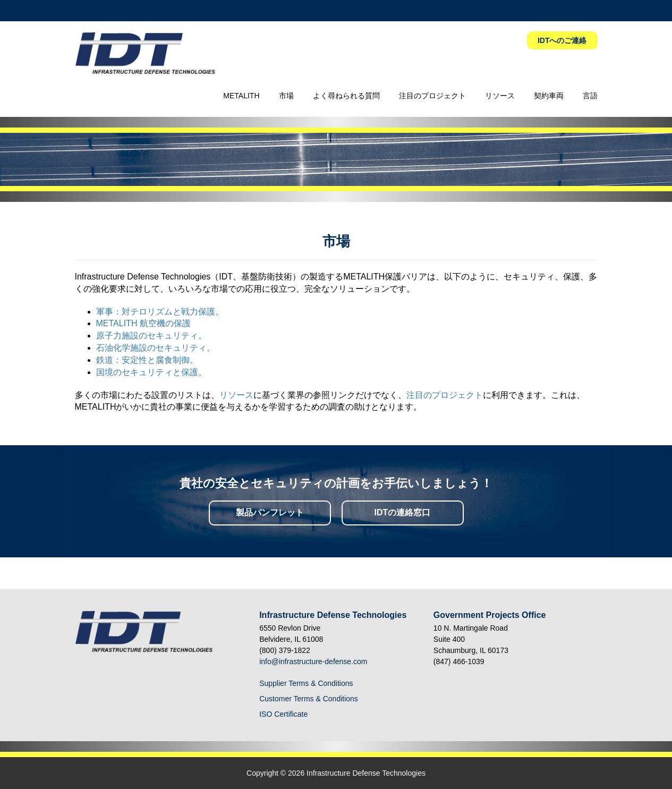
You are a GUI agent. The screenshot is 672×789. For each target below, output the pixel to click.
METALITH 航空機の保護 (143, 323)
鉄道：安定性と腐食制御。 (147, 360)
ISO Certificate (283, 714)
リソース (500, 96)
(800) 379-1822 (285, 650)
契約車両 (549, 96)
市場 (286, 96)
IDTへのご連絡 (562, 40)
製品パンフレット (270, 512)
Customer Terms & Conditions (309, 699)
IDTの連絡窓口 (403, 512)
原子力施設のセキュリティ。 (151, 336)
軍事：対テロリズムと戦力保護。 (160, 312)
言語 (590, 96)
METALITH (241, 96)
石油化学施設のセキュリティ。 (156, 348)
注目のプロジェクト (432, 96)
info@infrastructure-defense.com (313, 661)
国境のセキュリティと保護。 (151, 372)
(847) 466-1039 (459, 661)
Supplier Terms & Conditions (306, 683)
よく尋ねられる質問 (346, 96)
